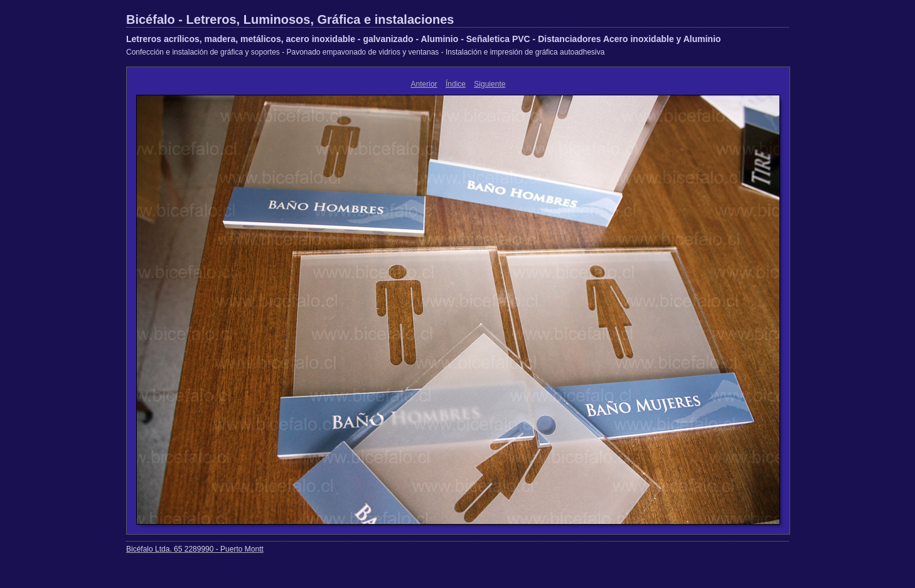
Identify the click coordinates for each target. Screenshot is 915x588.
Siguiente (490, 84)
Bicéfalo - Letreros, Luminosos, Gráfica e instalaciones (290, 19)
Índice (456, 84)
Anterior (424, 84)
